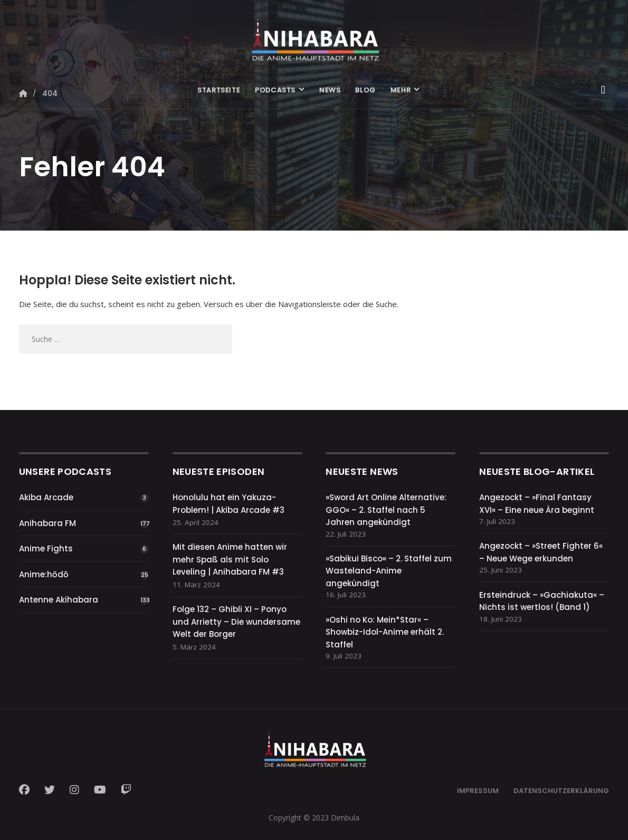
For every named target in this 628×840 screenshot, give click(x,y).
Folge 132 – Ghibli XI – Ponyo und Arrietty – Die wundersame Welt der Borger (236, 622)
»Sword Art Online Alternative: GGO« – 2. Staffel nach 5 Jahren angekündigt (386, 510)
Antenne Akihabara (59, 600)
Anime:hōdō (44, 574)
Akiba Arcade (46, 497)
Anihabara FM (47, 523)
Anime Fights (46, 548)
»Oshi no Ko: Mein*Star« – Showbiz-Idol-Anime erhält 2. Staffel (385, 632)
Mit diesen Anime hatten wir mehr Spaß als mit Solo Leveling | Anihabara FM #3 (230, 559)
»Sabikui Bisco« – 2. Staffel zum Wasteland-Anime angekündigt (389, 571)
